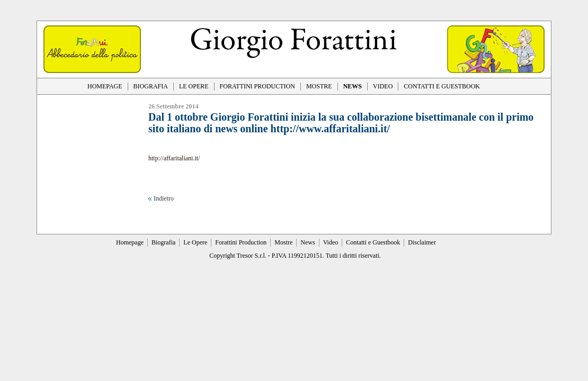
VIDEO (383, 86)
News (308, 242)
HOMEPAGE (105, 86)
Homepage (130, 242)
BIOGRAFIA (151, 86)
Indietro (164, 198)
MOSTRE (319, 86)
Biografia (163, 242)
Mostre (283, 242)
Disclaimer (422, 242)
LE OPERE (194, 86)
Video (331, 242)
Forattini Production (241, 242)
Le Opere (195, 242)
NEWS (353, 86)
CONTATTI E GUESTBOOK (442, 86)
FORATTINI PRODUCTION (257, 86)
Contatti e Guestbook (373, 242)
